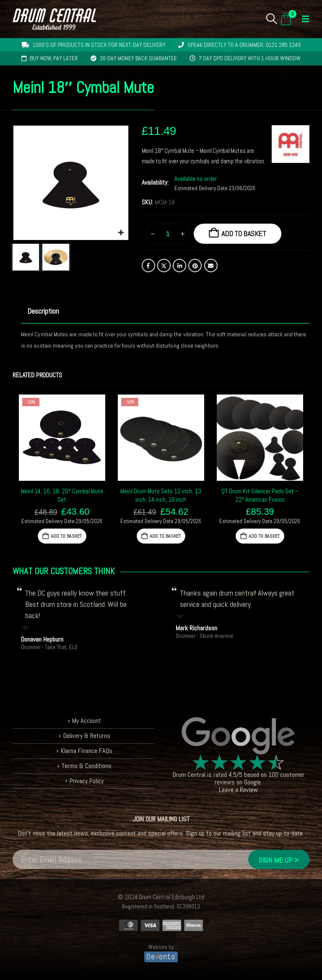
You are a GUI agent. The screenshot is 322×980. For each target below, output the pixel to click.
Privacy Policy (87, 781)
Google (252, 782)
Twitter (164, 266)
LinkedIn (179, 266)
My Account (87, 721)
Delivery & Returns (87, 736)
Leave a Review (238, 790)
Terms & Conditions (87, 766)
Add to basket (244, 233)
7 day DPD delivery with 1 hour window (250, 58)
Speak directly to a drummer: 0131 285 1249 (244, 45)
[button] (272, 19)
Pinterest (195, 266)
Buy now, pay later (54, 58)
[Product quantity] (168, 234)
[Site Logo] (54, 19)
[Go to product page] (62, 438)
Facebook (148, 266)
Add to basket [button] (66, 536)
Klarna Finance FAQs (87, 751)
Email (211, 266)
